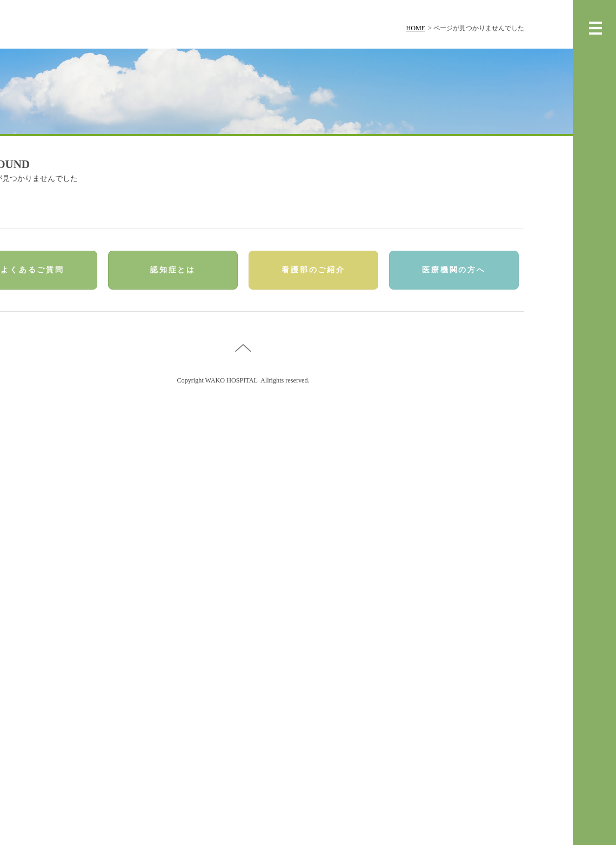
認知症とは (173, 270)
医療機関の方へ (454, 270)
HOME (416, 28)
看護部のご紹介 (313, 270)
